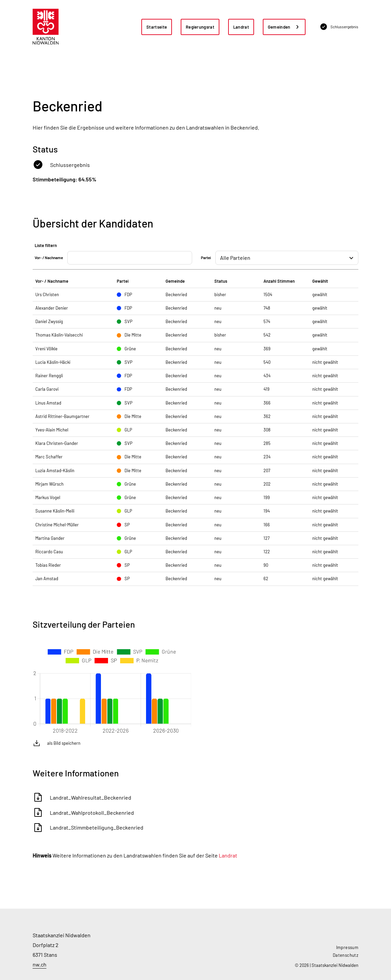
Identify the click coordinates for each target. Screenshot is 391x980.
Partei (206, 258)
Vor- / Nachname (49, 258)
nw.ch (40, 964)
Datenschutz (346, 955)
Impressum (347, 947)
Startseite (157, 27)
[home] (46, 27)
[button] (284, 27)
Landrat (241, 27)
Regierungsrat (200, 27)
